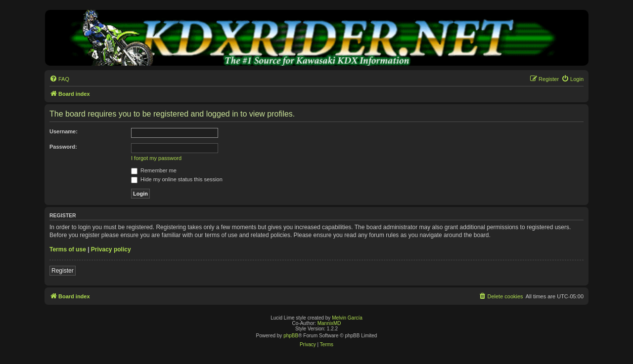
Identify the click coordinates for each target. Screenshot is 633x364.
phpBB (291, 336)
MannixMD (329, 323)
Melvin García (347, 318)
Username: (64, 131)
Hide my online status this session (177, 179)
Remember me (154, 170)
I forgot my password (156, 158)
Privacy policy (111, 249)
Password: (63, 147)
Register (63, 271)
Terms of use (68, 249)
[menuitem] (59, 79)
